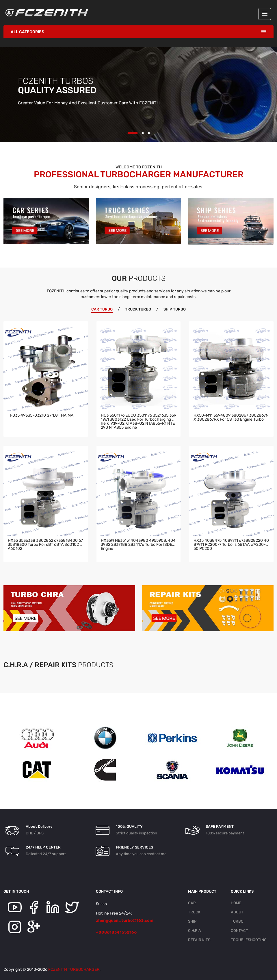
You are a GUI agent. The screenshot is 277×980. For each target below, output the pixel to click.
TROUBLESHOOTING (249, 940)
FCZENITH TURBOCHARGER (74, 969)
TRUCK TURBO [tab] (138, 309)
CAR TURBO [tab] (102, 309)
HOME (236, 903)
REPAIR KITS (199, 940)
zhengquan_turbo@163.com (125, 920)
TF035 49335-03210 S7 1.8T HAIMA (41, 416)
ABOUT (237, 912)
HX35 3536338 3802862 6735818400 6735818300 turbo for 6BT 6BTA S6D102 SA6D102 (45, 545)
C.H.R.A (195, 931)
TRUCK (194, 912)
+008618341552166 (116, 932)
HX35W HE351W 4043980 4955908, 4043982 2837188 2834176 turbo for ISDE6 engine (138, 545)
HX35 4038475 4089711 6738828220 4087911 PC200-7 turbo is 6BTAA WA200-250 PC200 (231, 545)
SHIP (192, 921)
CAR (192, 903)
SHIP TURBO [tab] (175, 309)
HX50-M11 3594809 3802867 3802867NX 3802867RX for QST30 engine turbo (231, 418)
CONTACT (239, 931)
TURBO (237, 921)
